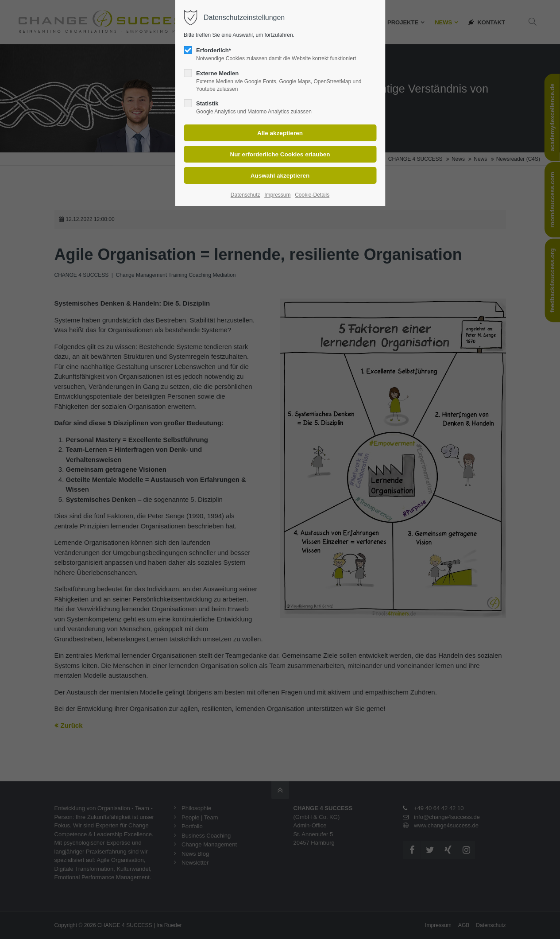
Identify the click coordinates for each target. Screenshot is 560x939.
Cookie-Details (312, 195)
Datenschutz (245, 195)
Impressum (277, 195)
